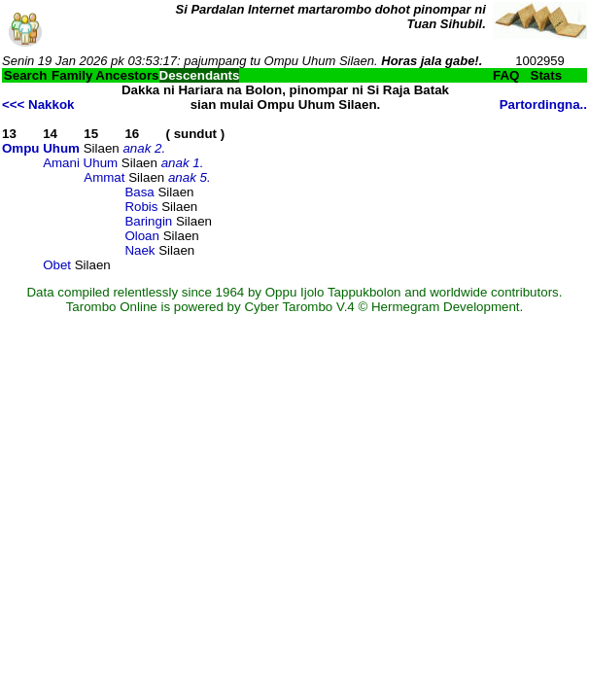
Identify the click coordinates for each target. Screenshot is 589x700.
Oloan (142, 236)
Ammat (104, 177)
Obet (57, 265)
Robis (141, 207)
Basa (139, 192)
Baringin (148, 221)
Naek (139, 250)
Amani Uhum (80, 163)
